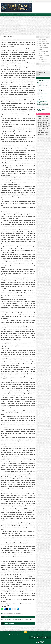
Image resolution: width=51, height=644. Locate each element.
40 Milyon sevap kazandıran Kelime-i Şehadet (42, 83)
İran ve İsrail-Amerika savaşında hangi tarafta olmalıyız (41, 98)
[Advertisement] (25, 26)
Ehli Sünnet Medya (40, 641)
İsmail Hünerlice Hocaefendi (43, 133)
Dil (35, 14)
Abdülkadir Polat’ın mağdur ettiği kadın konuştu (43, 131)
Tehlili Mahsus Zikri (41, 89)
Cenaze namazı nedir (19, 614)
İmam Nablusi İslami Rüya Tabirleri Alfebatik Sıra (43, 116)
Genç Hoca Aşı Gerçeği (43, 122)
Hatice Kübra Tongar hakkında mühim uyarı (43, 129)
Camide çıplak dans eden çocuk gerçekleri (42, 91)
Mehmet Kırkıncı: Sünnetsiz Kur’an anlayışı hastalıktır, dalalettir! (43, 120)
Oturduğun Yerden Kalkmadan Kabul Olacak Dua (43, 127)
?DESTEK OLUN (28, 14)
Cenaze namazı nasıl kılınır (8, 614)
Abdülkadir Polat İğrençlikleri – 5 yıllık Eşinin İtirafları (43, 118)
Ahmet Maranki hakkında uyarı (43, 81)
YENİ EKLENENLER (18, 14)
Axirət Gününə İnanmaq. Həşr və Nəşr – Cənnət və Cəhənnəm (43, 109)
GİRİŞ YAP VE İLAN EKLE (33, 1)
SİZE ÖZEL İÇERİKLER (6, 14)
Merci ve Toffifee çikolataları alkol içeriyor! (43, 124)
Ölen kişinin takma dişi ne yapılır (43, 135)
